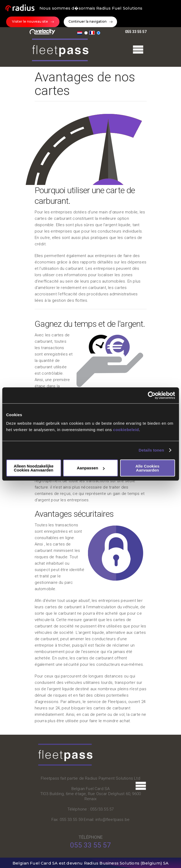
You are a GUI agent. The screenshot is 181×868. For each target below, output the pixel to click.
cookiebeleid (126, 429)
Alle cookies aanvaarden (147, 468)
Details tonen (151, 450)
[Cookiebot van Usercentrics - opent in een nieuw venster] (152, 395)
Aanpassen (91, 468)
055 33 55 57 (136, 31)
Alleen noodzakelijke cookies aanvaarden (33, 468)
